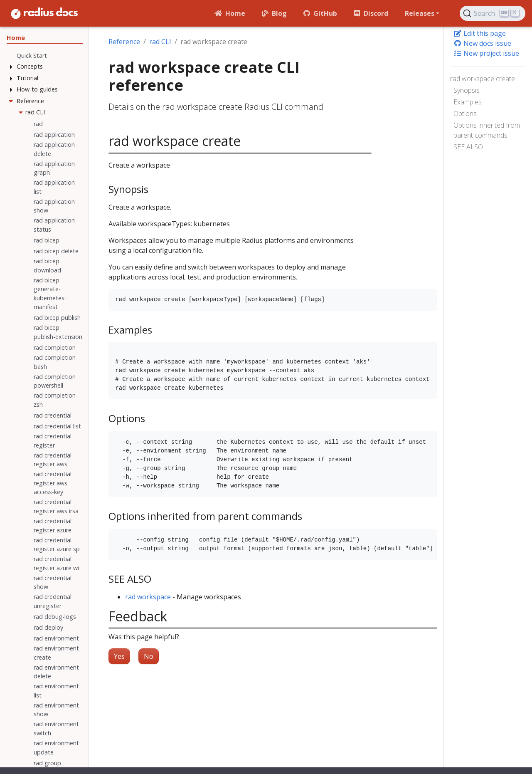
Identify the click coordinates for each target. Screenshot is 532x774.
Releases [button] (420, 13)
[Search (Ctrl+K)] (493, 13)
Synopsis (467, 90)
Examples (468, 102)
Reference (124, 42)
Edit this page (480, 33)
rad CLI (160, 42)
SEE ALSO (468, 147)
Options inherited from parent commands (487, 130)
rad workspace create (483, 79)
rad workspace (148, 597)
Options (465, 114)
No (149, 656)
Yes (119, 656)
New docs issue (482, 43)
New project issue (486, 53)
